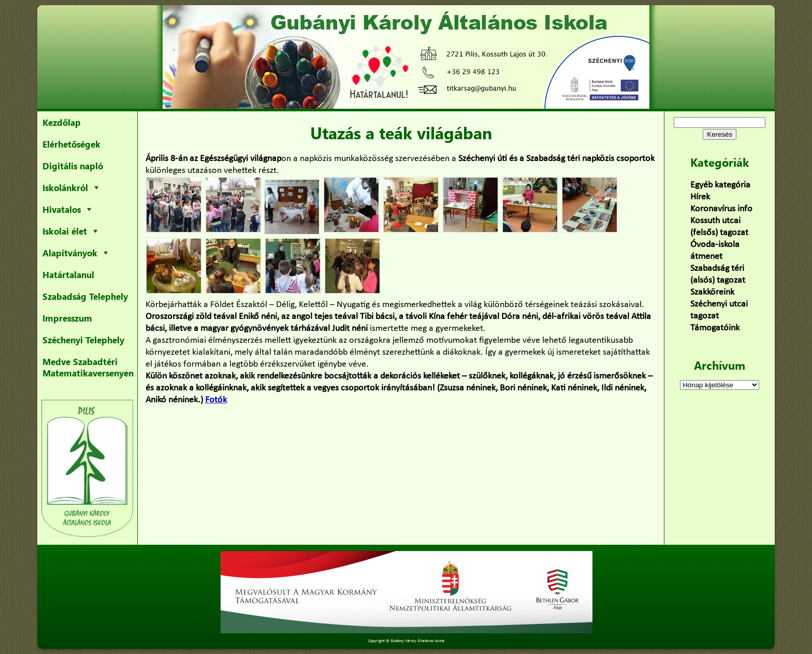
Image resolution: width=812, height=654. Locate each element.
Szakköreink (712, 292)
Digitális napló (73, 166)
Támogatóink (715, 328)
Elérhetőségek (71, 144)
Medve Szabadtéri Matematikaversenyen (88, 367)
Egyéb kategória (720, 185)
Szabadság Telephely (85, 296)
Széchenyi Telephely (83, 340)
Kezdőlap (62, 122)
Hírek (700, 197)
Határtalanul (68, 274)
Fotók (216, 400)
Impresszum (67, 318)
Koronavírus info (721, 209)
